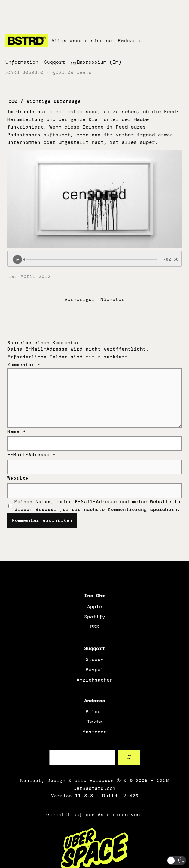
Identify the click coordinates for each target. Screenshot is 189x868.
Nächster (112, 299)
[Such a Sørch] (129, 757)
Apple (95, 607)
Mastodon (95, 732)
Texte (95, 722)
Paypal (95, 670)
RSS (95, 627)
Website (18, 478)
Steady (95, 659)
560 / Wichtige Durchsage (45, 101)
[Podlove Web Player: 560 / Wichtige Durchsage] (94, 259)
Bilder (95, 712)
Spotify (95, 617)
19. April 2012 (30, 276)
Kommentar (24, 365)
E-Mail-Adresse (31, 455)
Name (16, 431)
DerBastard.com (95, 788)
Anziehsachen (95, 680)
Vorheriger (80, 299)
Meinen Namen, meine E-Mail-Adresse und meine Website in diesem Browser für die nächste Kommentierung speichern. (97, 506)
